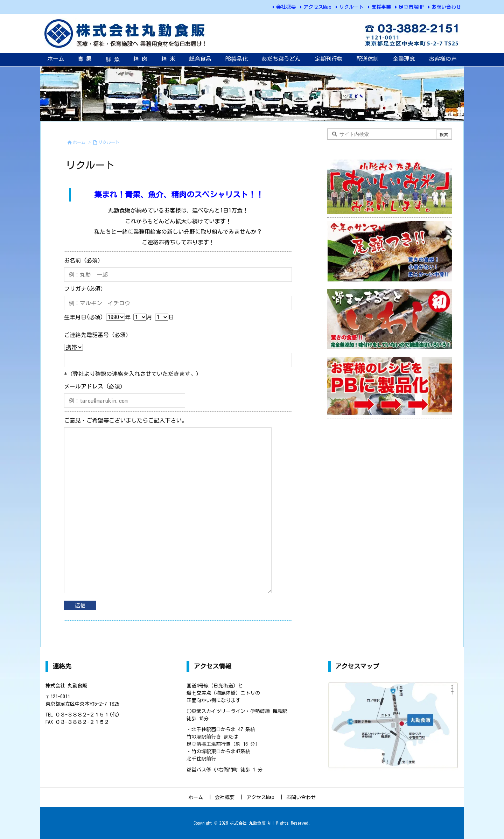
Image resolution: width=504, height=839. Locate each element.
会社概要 (286, 7)
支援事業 (381, 7)
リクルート (351, 7)
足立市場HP (411, 7)
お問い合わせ (446, 7)
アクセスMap (317, 7)
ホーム (79, 142)
